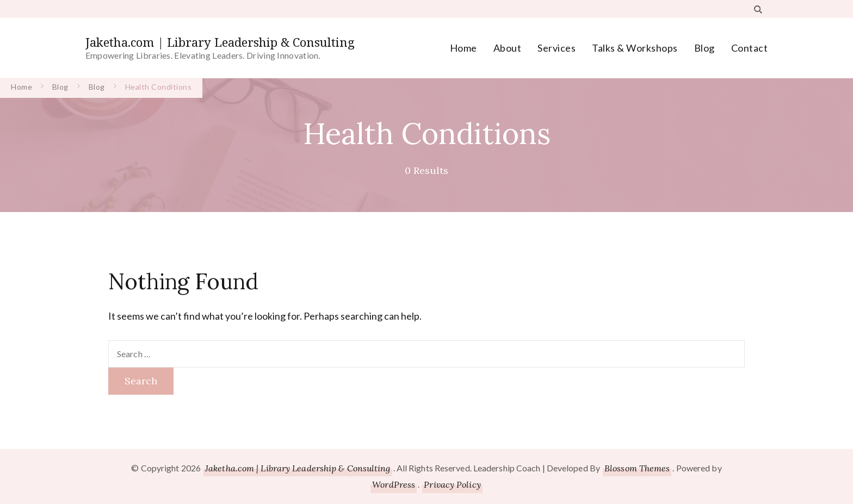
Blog (704, 48)
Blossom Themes (637, 468)
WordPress (394, 484)
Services (557, 48)
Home (463, 48)
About (508, 48)
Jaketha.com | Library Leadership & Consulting (220, 42)
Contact (750, 48)
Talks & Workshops (635, 48)
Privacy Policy (452, 484)
